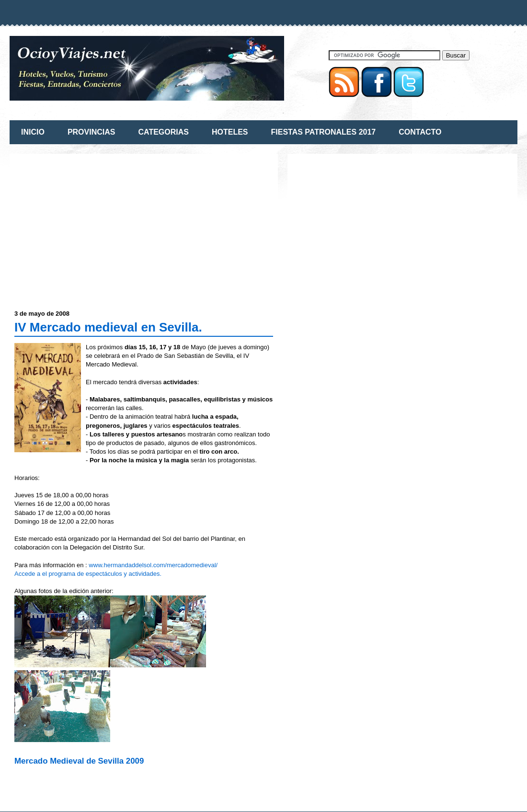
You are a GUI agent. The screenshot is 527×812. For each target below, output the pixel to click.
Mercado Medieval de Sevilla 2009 (79, 761)
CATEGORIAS (163, 132)
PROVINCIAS (92, 132)
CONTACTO (420, 132)
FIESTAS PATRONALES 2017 (324, 132)
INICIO (33, 132)
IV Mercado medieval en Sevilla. (108, 327)
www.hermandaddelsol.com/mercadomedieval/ (153, 565)
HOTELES (230, 132)
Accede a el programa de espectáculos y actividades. (88, 574)
